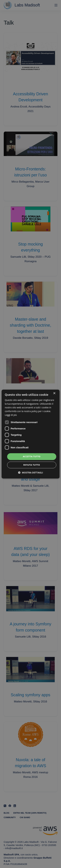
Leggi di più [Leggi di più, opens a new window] (11, 415)
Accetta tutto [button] (32, 457)
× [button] (54, 393)
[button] (30, 473)
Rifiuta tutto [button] (32, 465)
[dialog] (30, 434)
